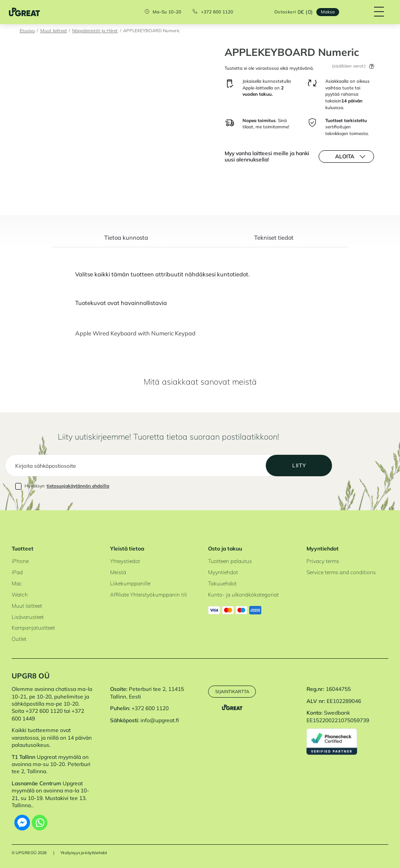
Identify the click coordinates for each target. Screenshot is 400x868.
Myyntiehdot (223, 572)
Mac (17, 583)
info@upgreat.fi (160, 720)
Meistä (118, 572)
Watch (20, 595)
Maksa (328, 12)
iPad (17, 572)
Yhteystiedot (125, 561)
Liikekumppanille (130, 583)
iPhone (20, 561)
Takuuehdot (222, 583)
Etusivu (27, 31)
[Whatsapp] (40, 823)
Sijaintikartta (232, 692)
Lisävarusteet (28, 617)
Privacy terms (323, 561)
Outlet (19, 639)
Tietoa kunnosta (126, 238)
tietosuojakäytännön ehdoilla (78, 486)
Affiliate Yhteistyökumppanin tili (149, 595)
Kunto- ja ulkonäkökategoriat (243, 595)
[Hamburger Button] (379, 12)
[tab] (126, 241)
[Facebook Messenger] (22, 823)
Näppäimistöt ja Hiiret (95, 31)
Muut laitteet (54, 31)
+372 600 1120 (217, 12)
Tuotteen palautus (230, 561)
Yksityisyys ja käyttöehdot (84, 853)
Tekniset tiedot (274, 238)
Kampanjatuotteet (33, 628)
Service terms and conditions (341, 572)
